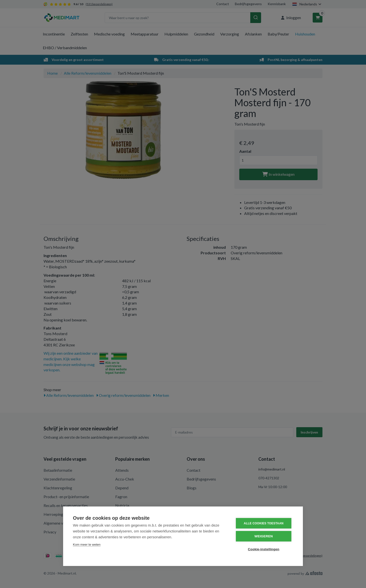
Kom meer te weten (87, 545)
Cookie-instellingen (263, 549)
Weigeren (264, 536)
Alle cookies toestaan (263, 523)
